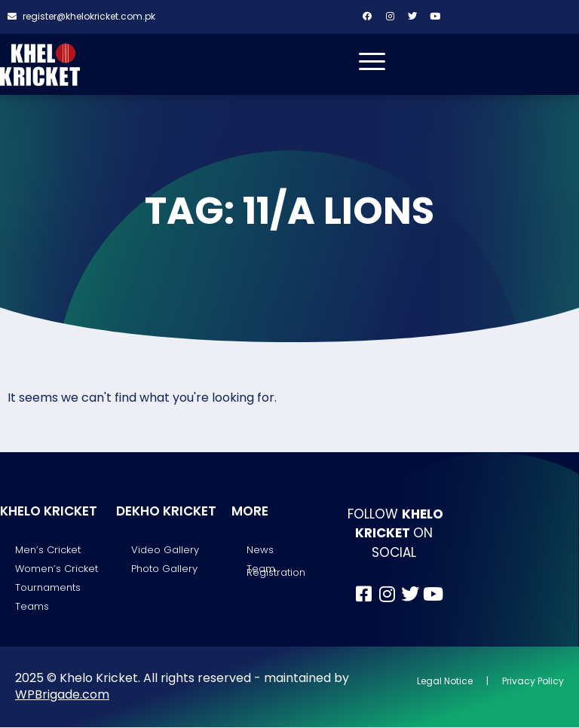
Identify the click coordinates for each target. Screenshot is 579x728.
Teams (32, 608)
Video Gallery (165, 551)
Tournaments (48, 588)
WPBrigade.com (62, 695)
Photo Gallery (164, 569)
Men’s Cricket (48, 551)
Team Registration (276, 571)
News (260, 551)
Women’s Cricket (57, 569)
